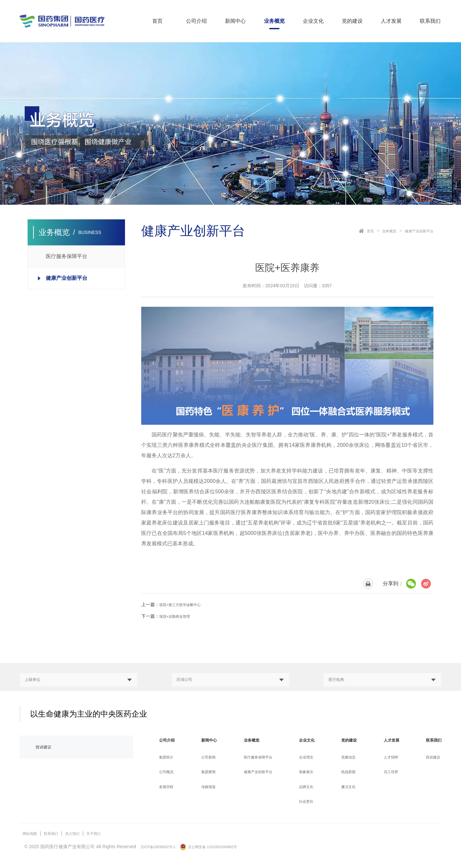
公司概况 (168, 772)
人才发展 (391, 21)
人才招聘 (389, 758)
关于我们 (107, 834)
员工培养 (389, 772)
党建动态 (348, 758)
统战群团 (348, 772)
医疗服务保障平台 (259, 758)
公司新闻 (209, 758)
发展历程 (168, 787)
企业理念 (307, 758)
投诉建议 (46, 748)
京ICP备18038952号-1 (163, 847)
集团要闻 (209, 772)
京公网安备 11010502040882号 (227, 847)
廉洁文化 (348, 787)
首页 (157, 21)
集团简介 (168, 758)
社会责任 (307, 802)
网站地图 (32, 834)
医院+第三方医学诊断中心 (186, 604)
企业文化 (313, 21)
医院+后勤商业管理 (179, 616)
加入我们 (82, 834)
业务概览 (274, 21)
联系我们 (430, 21)
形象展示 (307, 772)
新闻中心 (235, 21)
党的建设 (352, 21)
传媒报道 (209, 787)
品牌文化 (307, 787)
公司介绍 (196, 21)
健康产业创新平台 (415, 231)
